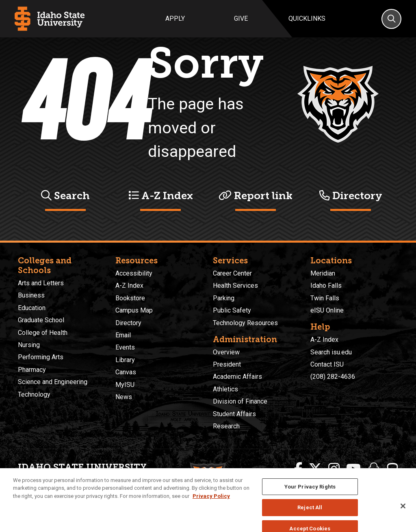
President (227, 364)
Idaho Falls (326, 286)
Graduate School (41, 320)
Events (125, 347)
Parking (224, 298)
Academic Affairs (237, 377)
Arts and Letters (41, 283)
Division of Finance (240, 401)
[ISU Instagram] (334, 469)
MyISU (125, 385)
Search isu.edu (331, 352)
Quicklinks (307, 18)
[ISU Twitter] (315, 469)
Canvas (126, 372)
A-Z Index (161, 196)
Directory (351, 196)
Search (65, 196)
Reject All (310, 516)
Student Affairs (234, 414)
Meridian (323, 273)
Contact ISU (327, 364)
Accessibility (134, 273)
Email (123, 335)
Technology (34, 394)
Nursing (29, 345)
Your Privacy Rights (310, 495)
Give (241, 18)
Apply (175, 18)
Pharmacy (32, 370)
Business (31, 295)
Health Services (235, 286)
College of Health (43, 333)
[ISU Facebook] (298, 469)
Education (32, 308)
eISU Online (327, 310)
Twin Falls (325, 298)
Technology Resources (245, 323)
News (124, 397)
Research (226, 426)
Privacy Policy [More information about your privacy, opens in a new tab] (211, 504)
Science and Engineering (53, 382)
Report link (256, 196)
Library (125, 360)
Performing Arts (41, 357)
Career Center (232, 273)
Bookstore (130, 298)
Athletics (225, 389)
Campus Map (134, 310)
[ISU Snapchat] (374, 469)
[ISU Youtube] (353, 469)
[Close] (403, 514)
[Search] (391, 19)
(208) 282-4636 (333, 377)
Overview (226, 352)
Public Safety (232, 310)
